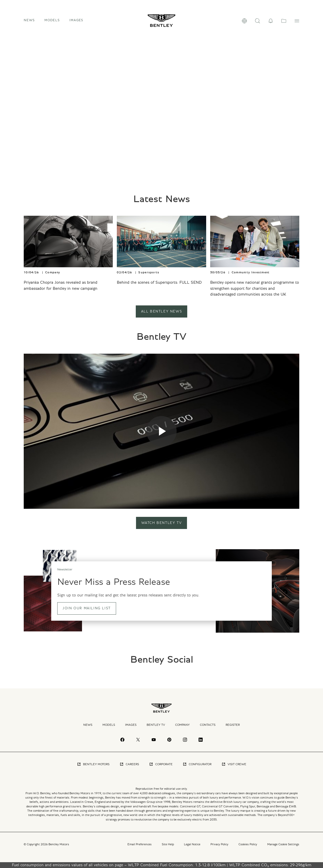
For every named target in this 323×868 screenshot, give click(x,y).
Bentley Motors (93, 764)
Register (233, 725)
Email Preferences (140, 844)
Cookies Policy (248, 844)
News (29, 20)
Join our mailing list (87, 608)
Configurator (197, 764)
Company (182, 725)
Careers (129, 764)
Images (76, 20)
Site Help (168, 844)
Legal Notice (192, 844)
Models (109, 725)
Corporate (161, 764)
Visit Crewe (234, 764)
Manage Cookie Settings (283, 844)
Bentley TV (156, 725)
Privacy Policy (219, 844)
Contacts (208, 725)
